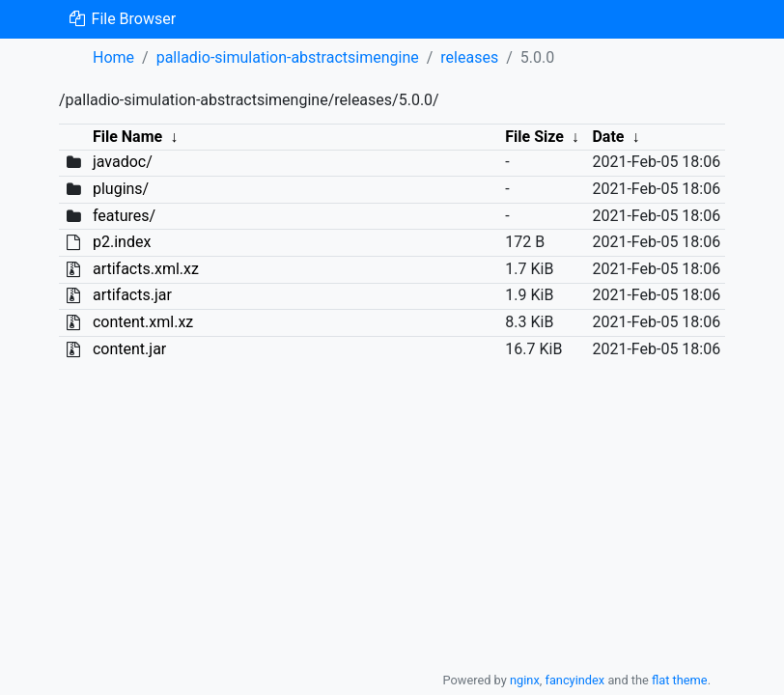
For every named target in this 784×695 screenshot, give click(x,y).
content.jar (129, 349)
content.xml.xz (143, 322)
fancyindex (574, 680)
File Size (534, 137)
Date (608, 137)
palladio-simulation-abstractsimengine (288, 57)
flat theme (680, 680)
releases (469, 57)
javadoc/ (123, 162)
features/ (124, 216)
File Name (127, 137)
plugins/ (121, 189)
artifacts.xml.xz (146, 269)
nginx (525, 680)
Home (113, 57)
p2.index (122, 242)
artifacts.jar (132, 295)
